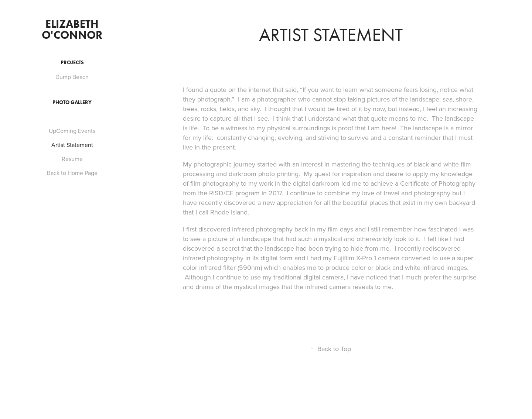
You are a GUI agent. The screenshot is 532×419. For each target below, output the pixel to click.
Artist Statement (72, 145)
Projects (72, 63)
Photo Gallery (72, 102)
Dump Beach (72, 77)
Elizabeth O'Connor (72, 29)
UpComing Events (72, 131)
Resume (72, 159)
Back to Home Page (72, 173)
